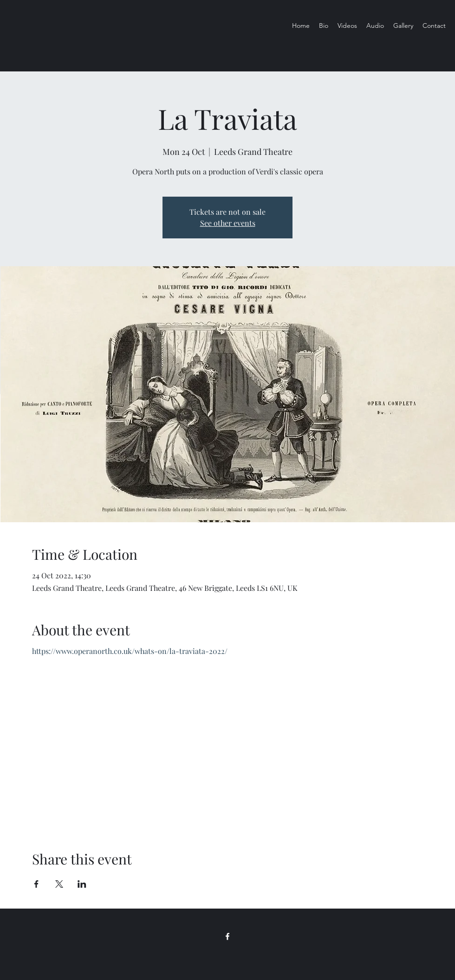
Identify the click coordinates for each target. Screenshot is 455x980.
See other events (228, 223)
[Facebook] (227, 936)
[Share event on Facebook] (36, 884)
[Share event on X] (59, 884)
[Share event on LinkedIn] (82, 884)
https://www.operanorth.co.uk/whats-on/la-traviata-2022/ (130, 651)
